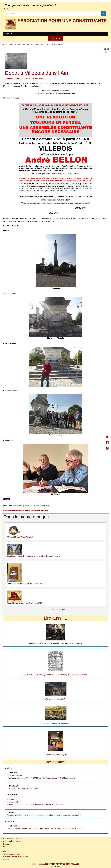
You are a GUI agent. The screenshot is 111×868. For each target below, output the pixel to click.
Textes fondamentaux (12, 854)
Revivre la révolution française (55, 755)
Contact (6, 860)
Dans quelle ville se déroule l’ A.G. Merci (23, 789)
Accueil (4, 45)
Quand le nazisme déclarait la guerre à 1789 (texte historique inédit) (55, 643)
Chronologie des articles (13, 841)
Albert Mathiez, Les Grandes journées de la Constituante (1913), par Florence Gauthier (55, 675)
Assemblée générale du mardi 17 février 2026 (25, 603)
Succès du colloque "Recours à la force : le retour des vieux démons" (34, 556)
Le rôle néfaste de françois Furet (55, 699)
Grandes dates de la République (16, 857)
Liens (5, 847)
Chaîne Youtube (55, 38)
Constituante (17, 506)
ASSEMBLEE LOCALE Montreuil (20, 537)
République (29, 506)
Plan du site (8, 844)
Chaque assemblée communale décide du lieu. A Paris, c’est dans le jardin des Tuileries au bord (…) (46, 829)
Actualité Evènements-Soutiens (21, 45)
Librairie (6, 851)
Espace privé (55, 867)
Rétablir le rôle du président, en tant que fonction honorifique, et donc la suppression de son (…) (44, 815)
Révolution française (43, 506)
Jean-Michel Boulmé (37, 79)
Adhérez (7, 9)
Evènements (39, 45)
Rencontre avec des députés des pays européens (26, 584)
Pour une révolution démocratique (55, 723)
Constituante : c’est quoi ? (13, 838)
